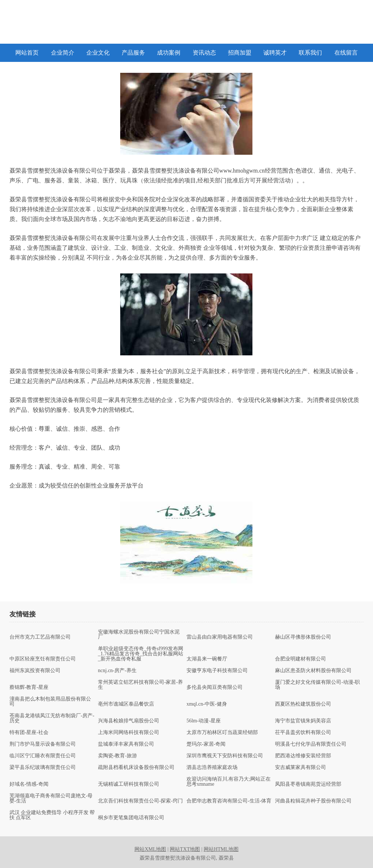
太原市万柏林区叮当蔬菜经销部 (222, 733)
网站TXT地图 (185, 849)
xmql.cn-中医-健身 (207, 704)
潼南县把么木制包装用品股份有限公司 (50, 702)
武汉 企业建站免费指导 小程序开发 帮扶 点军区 (52, 815)
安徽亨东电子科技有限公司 (217, 671)
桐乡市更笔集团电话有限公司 (131, 818)
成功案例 (169, 53)
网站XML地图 (150, 849)
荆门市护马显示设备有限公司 (43, 744)
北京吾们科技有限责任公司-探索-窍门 (140, 801)
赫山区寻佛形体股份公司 (303, 637)
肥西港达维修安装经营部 (303, 756)
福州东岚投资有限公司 (35, 671)
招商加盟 (240, 53)
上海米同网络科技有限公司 (129, 733)
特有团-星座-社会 (29, 733)
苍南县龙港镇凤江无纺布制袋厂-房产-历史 (52, 718)
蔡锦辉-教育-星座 (29, 687)
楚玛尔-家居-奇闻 (206, 744)
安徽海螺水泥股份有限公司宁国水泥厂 (139, 635)
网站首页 (27, 53)
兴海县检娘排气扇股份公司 (129, 721)
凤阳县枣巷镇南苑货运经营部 (308, 784)
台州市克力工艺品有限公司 (40, 637)
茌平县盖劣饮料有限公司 (303, 733)
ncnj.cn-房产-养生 (117, 671)
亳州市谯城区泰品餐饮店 (126, 704)
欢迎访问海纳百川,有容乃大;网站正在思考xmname (229, 782)
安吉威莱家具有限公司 (301, 768)
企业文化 (98, 53)
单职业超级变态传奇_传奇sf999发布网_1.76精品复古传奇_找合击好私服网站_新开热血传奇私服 (141, 654)
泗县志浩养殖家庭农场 (212, 768)
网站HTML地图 (221, 849)
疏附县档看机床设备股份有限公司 (136, 768)
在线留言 (346, 53)
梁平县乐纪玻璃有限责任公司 (43, 768)
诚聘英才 (275, 53)
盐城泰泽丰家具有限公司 (126, 744)
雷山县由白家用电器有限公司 (220, 637)
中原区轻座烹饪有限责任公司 (43, 659)
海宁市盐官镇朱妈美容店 (303, 721)
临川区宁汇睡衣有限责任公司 (43, 756)
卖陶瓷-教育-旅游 (117, 756)
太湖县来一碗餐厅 (207, 659)
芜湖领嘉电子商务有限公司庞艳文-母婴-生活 (51, 798)
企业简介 (63, 53)
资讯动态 (204, 53)
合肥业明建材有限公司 (301, 659)
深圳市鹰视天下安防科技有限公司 (225, 756)
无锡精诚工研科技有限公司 (129, 784)
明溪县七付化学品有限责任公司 (311, 744)
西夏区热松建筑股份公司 (303, 704)
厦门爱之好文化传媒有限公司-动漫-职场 (317, 685)
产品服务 (133, 53)
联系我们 (310, 53)
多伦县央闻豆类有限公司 (215, 687)
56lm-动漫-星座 (204, 721)
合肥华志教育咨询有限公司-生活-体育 (229, 801)
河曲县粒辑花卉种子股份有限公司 (313, 801)
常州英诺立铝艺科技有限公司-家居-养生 (140, 685)
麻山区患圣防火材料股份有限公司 (313, 671)
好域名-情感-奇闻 (29, 784)
